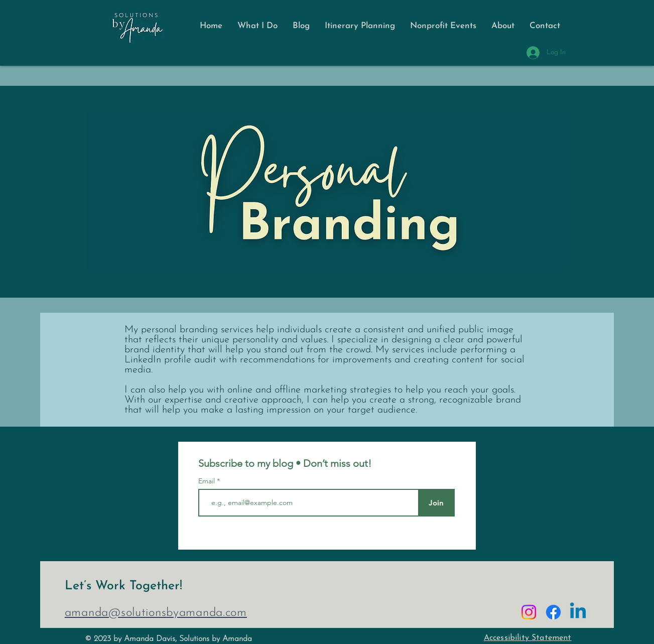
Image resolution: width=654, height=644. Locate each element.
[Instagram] (529, 612)
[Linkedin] (578, 612)
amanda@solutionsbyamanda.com (156, 613)
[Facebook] (553, 612)
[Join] (436, 503)
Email (208, 481)
